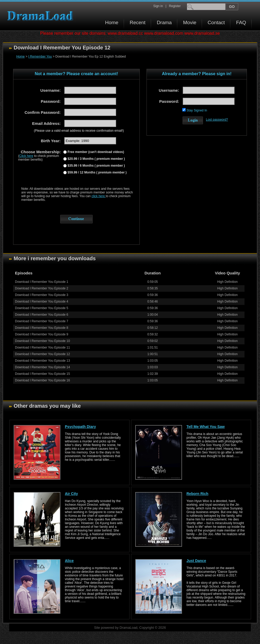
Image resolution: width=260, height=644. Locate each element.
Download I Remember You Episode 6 (42, 315)
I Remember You (40, 57)
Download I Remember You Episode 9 (42, 334)
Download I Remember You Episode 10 (42, 341)
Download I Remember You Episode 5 (42, 308)
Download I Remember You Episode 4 (42, 301)
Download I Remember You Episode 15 (42, 374)
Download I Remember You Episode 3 (42, 295)
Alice (69, 561)
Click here (26, 156)
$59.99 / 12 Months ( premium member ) (97, 172)
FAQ (241, 22)
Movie (190, 22)
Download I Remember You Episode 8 (42, 328)
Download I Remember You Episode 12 (42, 354)
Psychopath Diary (80, 427)
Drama (164, 22)
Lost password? (217, 120)
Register (175, 6)
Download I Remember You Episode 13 (42, 361)
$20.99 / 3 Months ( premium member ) (96, 159)
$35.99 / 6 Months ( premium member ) (96, 166)
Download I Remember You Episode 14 (42, 367)
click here (99, 196)
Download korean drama (41, 16)
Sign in (158, 6)
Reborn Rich (197, 494)
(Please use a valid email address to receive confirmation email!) (79, 131)
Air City (71, 494)
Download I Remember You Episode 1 (42, 282)
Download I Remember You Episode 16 (42, 380)
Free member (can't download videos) (95, 152)
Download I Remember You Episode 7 (42, 321)
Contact (216, 22)
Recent (138, 22)
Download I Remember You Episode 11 (42, 347)
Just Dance (196, 561)
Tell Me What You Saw (206, 427)
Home (112, 22)
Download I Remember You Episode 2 (42, 288)
